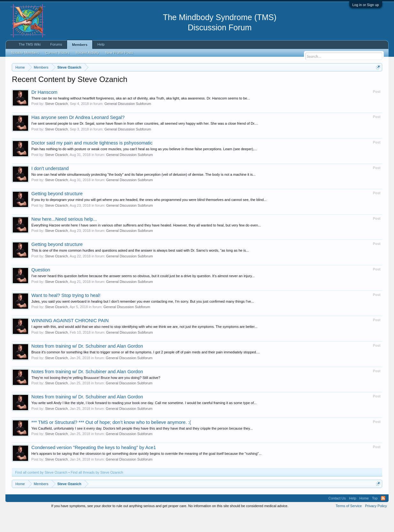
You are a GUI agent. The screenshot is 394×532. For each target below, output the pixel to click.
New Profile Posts (119, 53)
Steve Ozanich (57, 123)
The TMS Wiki (30, 44)
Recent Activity (87, 53)
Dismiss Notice (377, 82)
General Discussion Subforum (128, 123)
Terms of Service (349, 525)
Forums (56, 44)
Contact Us (337, 517)
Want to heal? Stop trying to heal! (66, 314)
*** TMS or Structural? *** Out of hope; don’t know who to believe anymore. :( (111, 441)
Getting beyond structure (57, 213)
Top (375, 517)
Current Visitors (57, 53)
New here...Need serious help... (64, 238)
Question (41, 289)
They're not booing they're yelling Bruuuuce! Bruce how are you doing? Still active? (96, 397)
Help (101, 44)
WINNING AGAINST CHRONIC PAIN (70, 340)
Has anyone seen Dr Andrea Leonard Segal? (78, 137)
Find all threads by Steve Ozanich (97, 491)
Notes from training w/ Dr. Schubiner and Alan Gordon (87, 365)
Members (80, 45)
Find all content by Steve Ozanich (41, 491)
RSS (383, 517)
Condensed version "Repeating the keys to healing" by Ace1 (94, 467)
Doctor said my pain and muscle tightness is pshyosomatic (92, 162)
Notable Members (25, 53)
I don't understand (50, 188)
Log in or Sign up (366, 5)
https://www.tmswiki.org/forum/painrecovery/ (304, 83)
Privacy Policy (376, 525)
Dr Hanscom (44, 111)
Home (364, 517)
